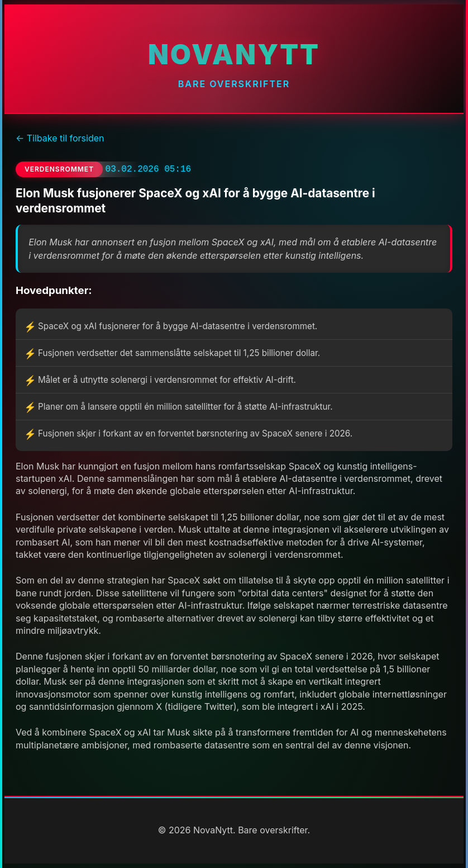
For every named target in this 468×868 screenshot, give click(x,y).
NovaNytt (234, 54)
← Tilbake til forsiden (60, 138)
